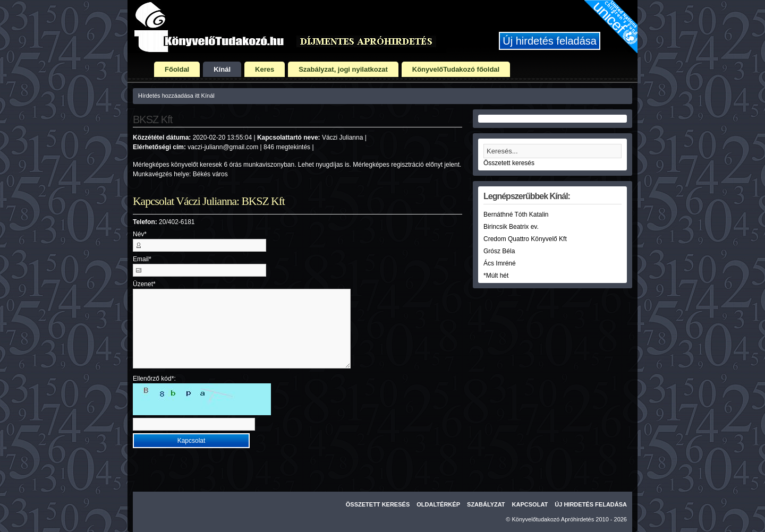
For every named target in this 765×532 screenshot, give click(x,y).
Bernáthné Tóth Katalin (516, 214)
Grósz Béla (499, 251)
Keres (265, 69)
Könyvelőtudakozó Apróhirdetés (553, 519)
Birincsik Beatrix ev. (511, 227)
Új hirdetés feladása (550, 41)
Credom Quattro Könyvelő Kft (525, 239)
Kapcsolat (530, 504)
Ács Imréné (500, 263)
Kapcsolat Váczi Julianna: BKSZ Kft (209, 201)
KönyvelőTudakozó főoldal (456, 69)
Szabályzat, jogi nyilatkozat (343, 69)
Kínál (222, 69)
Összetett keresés (509, 163)
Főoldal (177, 69)
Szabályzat (486, 504)
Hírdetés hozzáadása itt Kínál (176, 96)
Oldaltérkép (438, 504)
